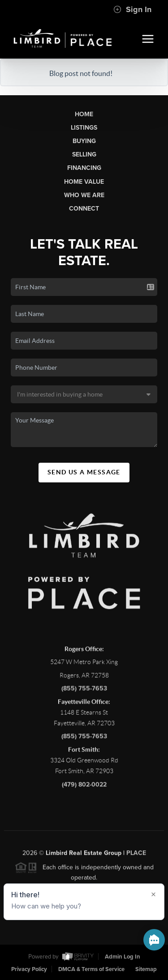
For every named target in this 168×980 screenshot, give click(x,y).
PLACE (136, 855)
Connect (84, 209)
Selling (84, 154)
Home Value (84, 182)
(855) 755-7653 (84, 691)
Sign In (132, 9)
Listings (84, 128)
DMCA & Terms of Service (91, 969)
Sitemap (146, 969)
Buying (84, 141)
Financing (84, 168)
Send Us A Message (84, 472)
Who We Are (84, 195)
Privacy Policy (29, 969)
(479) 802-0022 (84, 787)
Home (84, 114)
